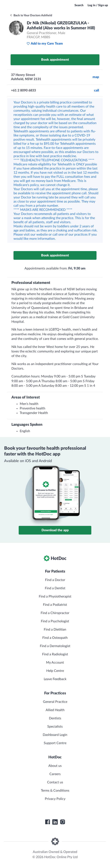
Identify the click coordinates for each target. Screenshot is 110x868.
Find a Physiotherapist (55, 596)
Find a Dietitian (55, 630)
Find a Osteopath (55, 638)
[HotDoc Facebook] (48, 822)
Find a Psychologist (55, 621)
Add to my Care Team (45, 44)
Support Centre (55, 743)
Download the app (55, 530)
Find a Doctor (55, 580)
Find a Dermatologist (55, 646)
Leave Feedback (55, 679)
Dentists (55, 718)
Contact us (55, 782)
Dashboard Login (55, 735)
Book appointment (55, 60)
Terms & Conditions (55, 791)
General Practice (55, 702)
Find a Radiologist (55, 654)
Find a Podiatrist (55, 605)
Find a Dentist (55, 588)
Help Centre (55, 671)
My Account (55, 663)
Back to (31, 15)
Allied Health (55, 710)
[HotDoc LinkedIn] (55, 822)
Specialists (55, 727)
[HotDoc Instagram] (62, 822)
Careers (55, 774)
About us (55, 766)
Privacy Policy (55, 799)
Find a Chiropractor (55, 613)
